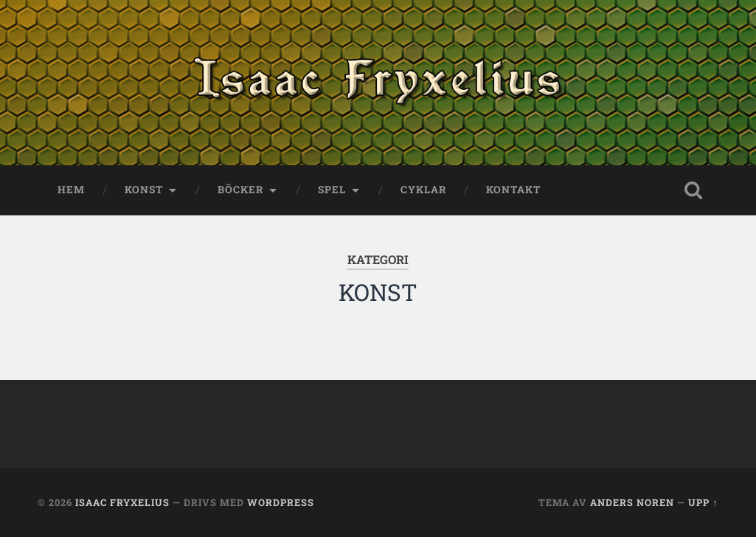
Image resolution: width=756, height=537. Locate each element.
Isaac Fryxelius (122, 502)
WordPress (281, 502)
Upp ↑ (703, 502)
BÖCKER (240, 190)
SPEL (332, 190)
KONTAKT (513, 190)
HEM (71, 190)
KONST (144, 190)
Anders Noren (632, 502)
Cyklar (423, 190)
